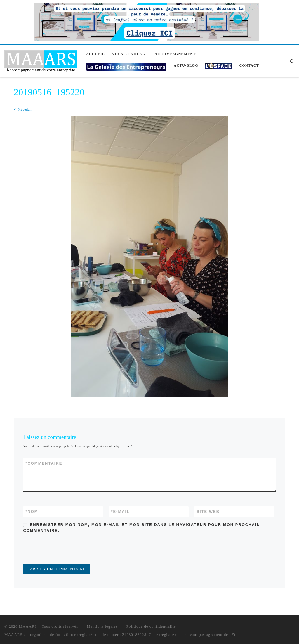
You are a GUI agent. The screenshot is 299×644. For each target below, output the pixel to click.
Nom (32, 511)
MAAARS (28, 626)
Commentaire (44, 463)
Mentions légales (102, 626)
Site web (208, 511)
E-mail (120, 511)
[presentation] (67, 549)
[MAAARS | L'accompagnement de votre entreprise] (41, 60)
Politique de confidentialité (151, 626)
